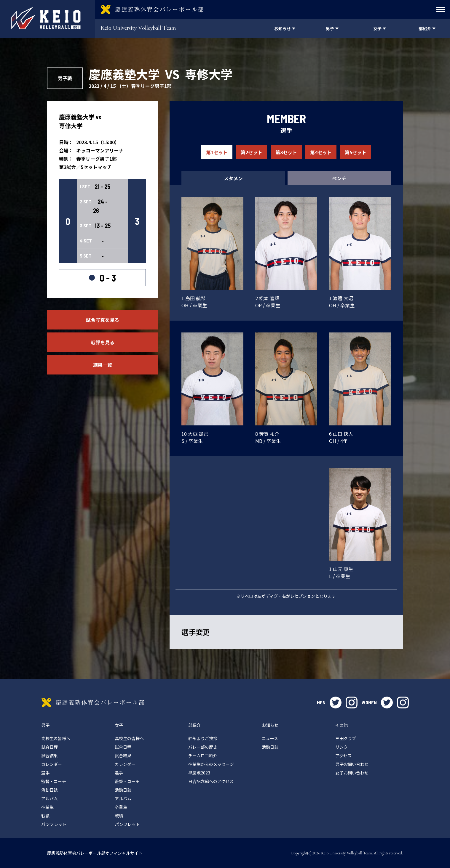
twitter (336, 703)
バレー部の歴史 (203, 747)
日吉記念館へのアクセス (211, 781)
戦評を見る (103, 342)
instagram (352, 703)
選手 (45, 773)
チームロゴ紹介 (203, 756)
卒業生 (47, 807)
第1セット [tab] (217, 152)
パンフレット (54, 824)
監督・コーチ (54, 781)
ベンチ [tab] (339, 178)
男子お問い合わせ (352, 764)
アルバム (50, 798)
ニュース (270, 738)
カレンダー (52, 764)
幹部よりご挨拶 (203, 738)
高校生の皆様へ (56, 738)
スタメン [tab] (233, 178)
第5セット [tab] (356, 152)
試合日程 (50, 747)
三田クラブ (346, 738)
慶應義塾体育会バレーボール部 (93, 703)
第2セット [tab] (252, 152)
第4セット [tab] (321, 152)
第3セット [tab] (286, 152)
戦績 (45, 816)
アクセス (343, 756)
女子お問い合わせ (352, 773)
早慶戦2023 (199, 773)
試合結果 (50, 756)
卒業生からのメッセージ (211, 764)
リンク (342, 747)
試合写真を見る (103, 320)
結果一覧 (103, 365)
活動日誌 (50, 790)
